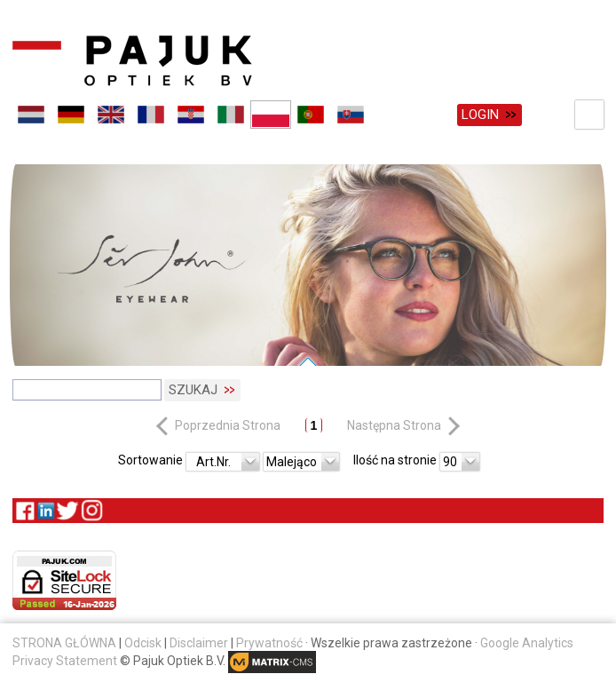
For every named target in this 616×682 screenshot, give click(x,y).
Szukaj (193, 390)
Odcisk (143, 643)
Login (480, 115)
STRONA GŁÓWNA (66, 643)
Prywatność (269, 643)
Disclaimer (199, 643)
